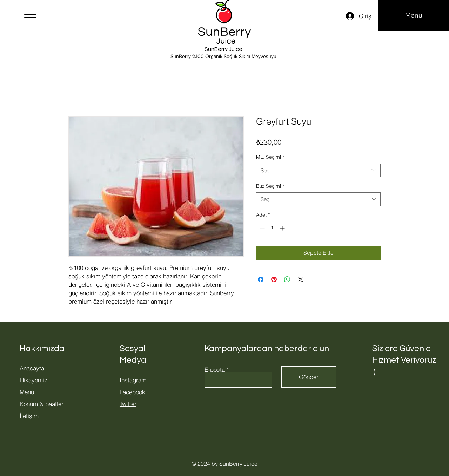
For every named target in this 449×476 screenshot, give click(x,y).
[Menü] (414, 15)
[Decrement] (262, 228)
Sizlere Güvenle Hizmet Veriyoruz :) (404, 360)
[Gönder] (309, 377)
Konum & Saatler (42, 404)
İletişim (29, 416)
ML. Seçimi (270, 157)
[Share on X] (301, 279)
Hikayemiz (33, 380)
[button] (30, 16)
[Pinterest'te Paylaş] (274, 279)
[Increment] (283, 228)
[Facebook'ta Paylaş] (261, 279)
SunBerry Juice (223, 49)
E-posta (215, 369)
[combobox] (318, 170)
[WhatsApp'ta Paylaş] (287, 279)
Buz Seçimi (270, 186)
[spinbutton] (272, 228)
